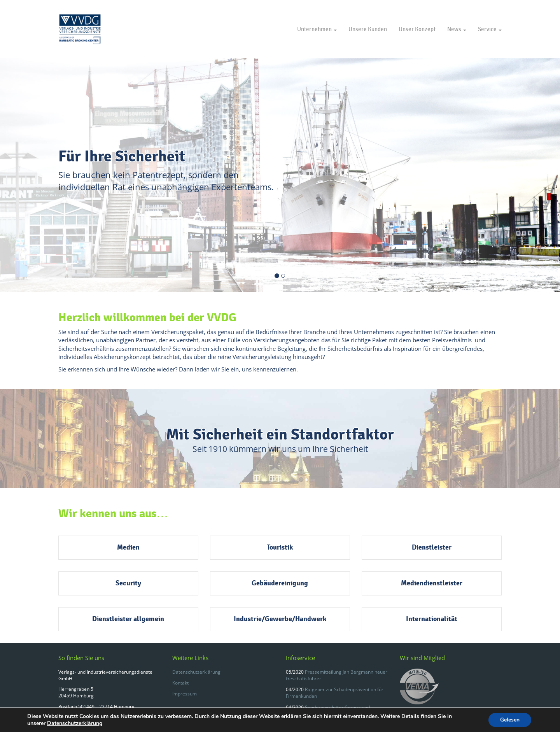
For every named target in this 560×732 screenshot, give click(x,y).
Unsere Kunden (368, 29)
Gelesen (510, 720)
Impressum (185, 694)
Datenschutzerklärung (196, 672)
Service (490, 29)
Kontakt (180, 683)
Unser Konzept (417, 29)
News (457, 29)
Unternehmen (317, 29)
